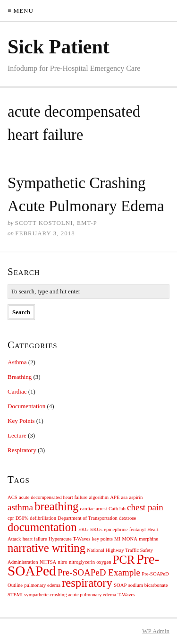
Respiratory (22, 450)
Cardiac (17, 391)
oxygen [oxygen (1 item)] (104, 562)
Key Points (21, 421)
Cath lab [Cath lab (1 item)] (117, 509)
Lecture (17, 435)
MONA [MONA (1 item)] (130, 539)
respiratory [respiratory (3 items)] (87, 583)
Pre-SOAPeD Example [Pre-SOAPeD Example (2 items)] (99, 572)
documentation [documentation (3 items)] (42, 527)
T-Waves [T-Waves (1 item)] (126, 595)
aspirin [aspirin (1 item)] (136, 497)
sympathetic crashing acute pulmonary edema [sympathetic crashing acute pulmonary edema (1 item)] (70, 595)
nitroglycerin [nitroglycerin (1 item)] (82, 562)
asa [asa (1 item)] (125, 497)
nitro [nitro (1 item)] (63, 562)
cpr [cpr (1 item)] (11, 518)
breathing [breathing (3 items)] (56, 506)
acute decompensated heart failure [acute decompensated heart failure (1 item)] (53, 497)
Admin (156, 631)
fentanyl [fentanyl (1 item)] (138, 529)
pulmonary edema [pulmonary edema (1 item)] (42, 585)
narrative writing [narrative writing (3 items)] (46, 548)
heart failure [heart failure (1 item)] (35, 539)
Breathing (20, 377)
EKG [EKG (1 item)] (84, 529)
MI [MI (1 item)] (117, 539)
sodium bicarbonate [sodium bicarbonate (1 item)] (148, 585)
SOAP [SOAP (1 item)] (120, 585)
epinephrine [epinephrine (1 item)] (116, 529)
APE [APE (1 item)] (115, 497)
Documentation (26, 406)
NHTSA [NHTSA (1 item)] (48, 562)
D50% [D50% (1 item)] (22, 518)
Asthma (17, 362)
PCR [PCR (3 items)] (124, 560)
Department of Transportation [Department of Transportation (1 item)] (88, 518)
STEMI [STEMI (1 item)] (15, 595)
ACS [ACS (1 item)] (13, 497)
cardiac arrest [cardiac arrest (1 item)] (94, 509)
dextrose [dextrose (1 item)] (127, 518)
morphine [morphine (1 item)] (148, 539)
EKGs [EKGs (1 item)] (96, 529)
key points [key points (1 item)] (102, 539)
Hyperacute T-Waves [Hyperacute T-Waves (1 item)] (70, 539)
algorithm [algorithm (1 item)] (99, 497)
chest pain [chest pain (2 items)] (145, 507)
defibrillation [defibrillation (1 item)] (43, 518)
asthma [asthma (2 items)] (20, 507)
